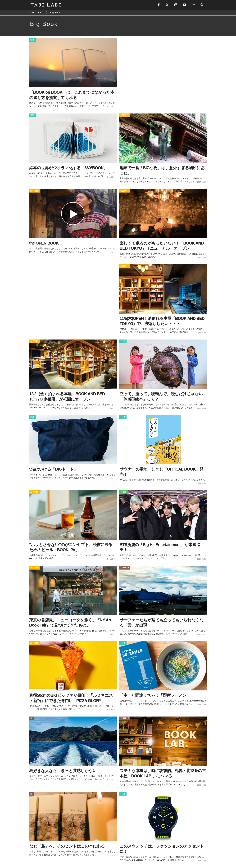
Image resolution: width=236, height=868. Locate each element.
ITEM (33, 40)
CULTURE (125, 568)
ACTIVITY (125, 116)
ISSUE (123, 492)
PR (32, 719)
